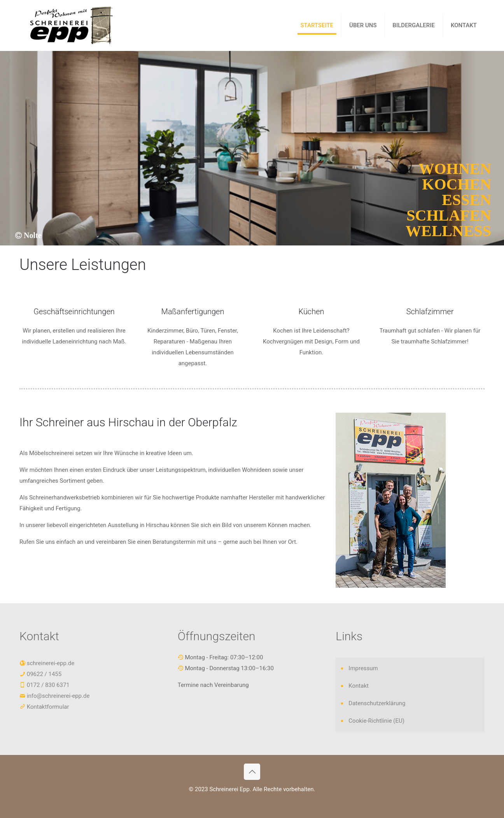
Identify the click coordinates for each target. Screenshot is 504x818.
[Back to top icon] (252, 772)
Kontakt (359, 686)
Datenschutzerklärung (377, 703)
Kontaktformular (48, 707)
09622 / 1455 (43, 674)
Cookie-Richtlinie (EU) (376, 721)
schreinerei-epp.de (51, 663)
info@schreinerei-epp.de (58, 696)
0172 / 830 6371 (47, 685)
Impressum (363, 668)
